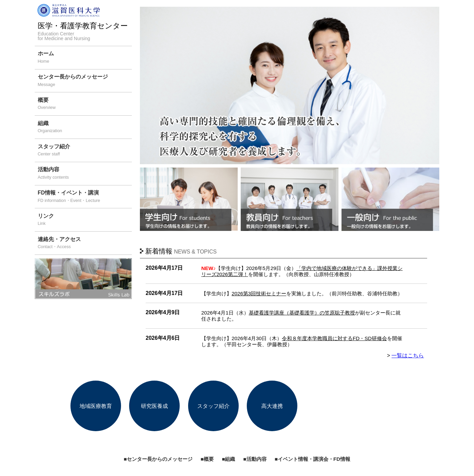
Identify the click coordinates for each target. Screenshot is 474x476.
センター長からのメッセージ (85, 81)
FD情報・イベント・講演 (85, 197)
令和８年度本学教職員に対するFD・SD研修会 (334, 338)
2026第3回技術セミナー (259, 293)
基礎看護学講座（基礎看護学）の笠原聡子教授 (302, 313)
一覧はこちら (408, 355)
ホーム (85, 58)
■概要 (207, 459)
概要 (85, 104)
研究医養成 (154, 406)
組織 (85, 128)
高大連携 (272, 406)
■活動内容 (255, 459)
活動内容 (85, 174)
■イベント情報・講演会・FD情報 (313, 459)
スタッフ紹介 (85, 151)
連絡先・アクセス (85, 244)
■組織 (228, 459)
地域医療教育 (96, 406)
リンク (85, 220)
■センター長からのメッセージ (158, 459)
